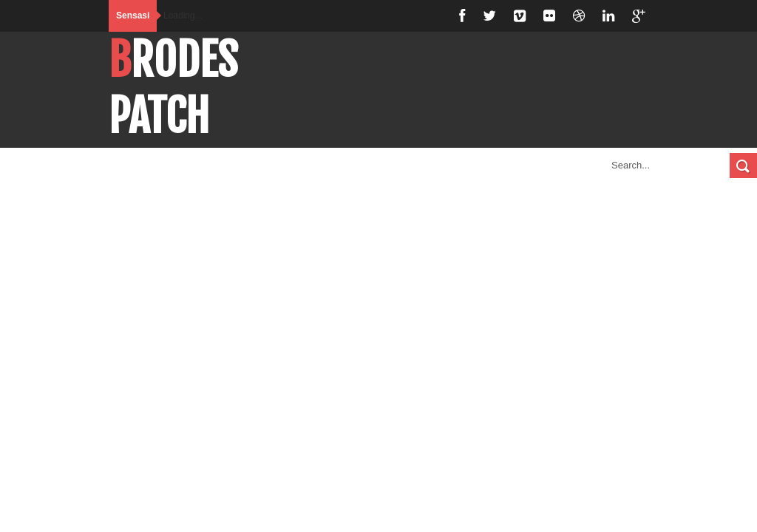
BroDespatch (173, 88)
